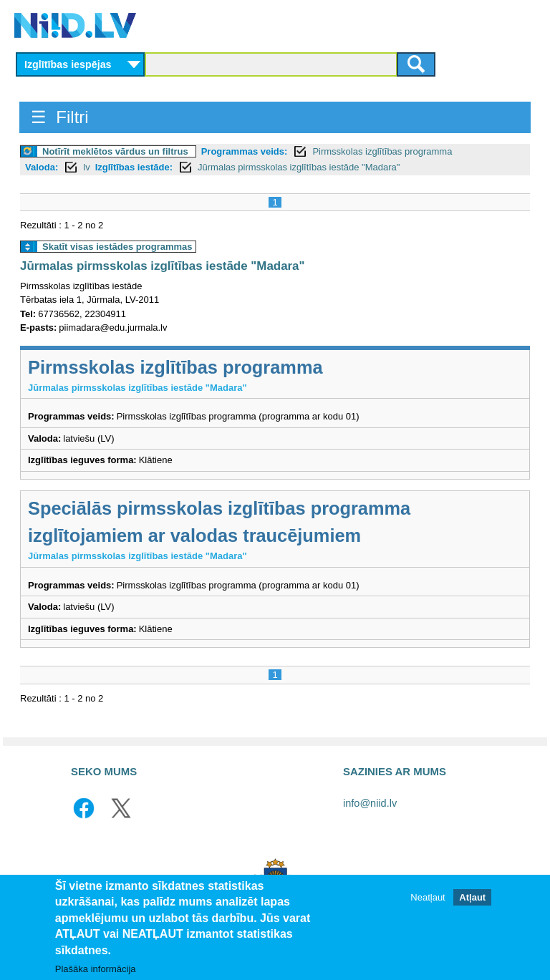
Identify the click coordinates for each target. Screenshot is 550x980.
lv (86, 167)
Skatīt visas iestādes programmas (117, 247)
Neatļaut (428, 898)
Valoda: (42, 167)
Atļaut (472, 898)
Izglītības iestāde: (134, 167)
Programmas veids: (245, 151)
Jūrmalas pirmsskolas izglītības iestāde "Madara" (299, 167)
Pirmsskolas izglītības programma (382, 151)
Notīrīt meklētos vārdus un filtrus (115, 151)
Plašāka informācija (96, 970)
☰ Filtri (60, 117)
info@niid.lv (370, 803)
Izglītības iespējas (68, 64)
